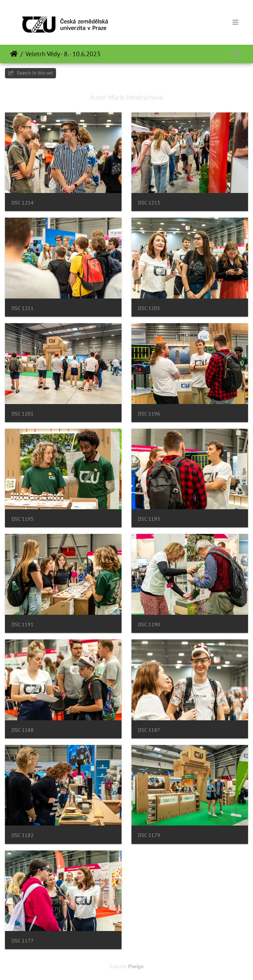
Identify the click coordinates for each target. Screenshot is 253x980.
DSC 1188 (23, 730)
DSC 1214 (23, 203)
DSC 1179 (149, 835)
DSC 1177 (23, 941)
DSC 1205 (149, 308)
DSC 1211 (23, 308)
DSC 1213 (149, 203)
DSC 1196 (149, 414)
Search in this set (30, 73)
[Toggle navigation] (236, 22)
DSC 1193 (149, 519)
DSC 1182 (23, 835)
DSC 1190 (149, 624)
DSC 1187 (149, 730)
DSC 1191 (23, 624)
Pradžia (14, 54)
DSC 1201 (23, 414)
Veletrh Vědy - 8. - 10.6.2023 (63, 54)
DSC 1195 (23, 519)
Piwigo (136, 966)
